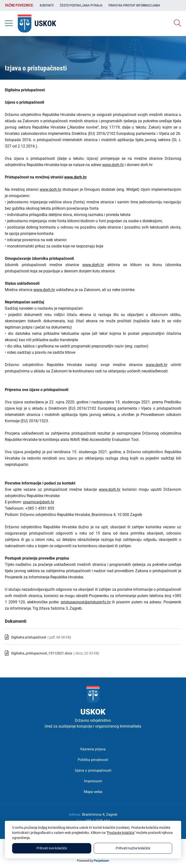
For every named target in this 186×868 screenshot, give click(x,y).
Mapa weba (93, 792)
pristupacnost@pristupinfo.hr (86, 602)
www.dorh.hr (113, 165)
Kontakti (47, 5)
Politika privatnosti (93, 760)
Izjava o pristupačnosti (93, 770)
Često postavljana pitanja (81, 5)
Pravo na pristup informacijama (134, 5)
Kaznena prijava (93, 749)
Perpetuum (101, 861)
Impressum (93, 781)
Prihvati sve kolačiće (52, 848)
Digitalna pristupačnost (29, 637)
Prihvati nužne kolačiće (133, 848)
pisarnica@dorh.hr (39, 502)
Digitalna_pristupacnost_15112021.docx (42, 653)
